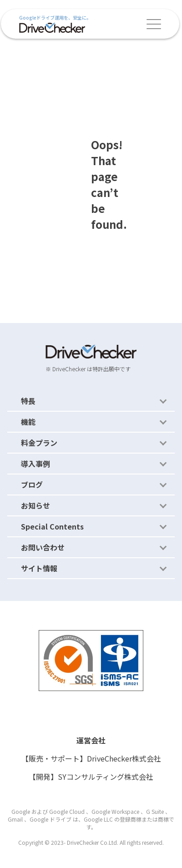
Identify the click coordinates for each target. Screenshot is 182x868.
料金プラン (39, 443)
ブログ (32, 484)
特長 (28, 401)
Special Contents (52, 526)
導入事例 (35, 464)
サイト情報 (39, 568)
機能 (28, 422)
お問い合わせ (43, 547)
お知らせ (35, 505)
